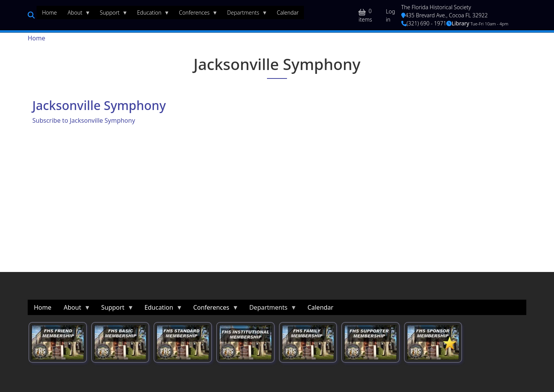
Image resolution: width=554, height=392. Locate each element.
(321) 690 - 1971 (424, 23)
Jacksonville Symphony (99, 105)
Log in (390, 15)
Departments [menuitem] (244, 14)
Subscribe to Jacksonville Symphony (84, 120)
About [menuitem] (76, 14)
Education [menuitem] (150, 14)
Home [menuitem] (49, 13)
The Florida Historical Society (436, 7)
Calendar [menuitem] (288, 13)
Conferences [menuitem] (196, 14)
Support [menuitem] (111, 14)
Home (37, 38)
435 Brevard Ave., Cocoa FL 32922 (445, 15)
